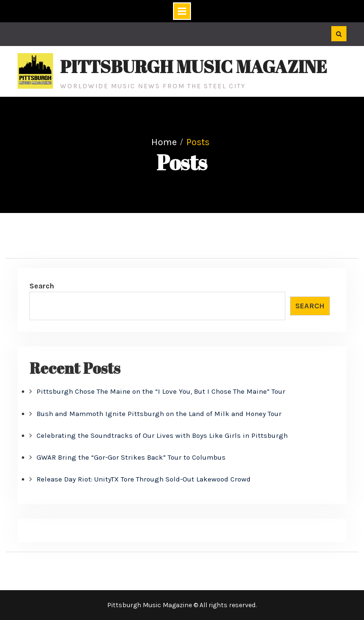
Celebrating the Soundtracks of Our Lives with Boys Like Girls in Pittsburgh (162, 435)
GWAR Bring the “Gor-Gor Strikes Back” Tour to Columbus (131, 457)
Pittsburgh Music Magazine (194, 66)
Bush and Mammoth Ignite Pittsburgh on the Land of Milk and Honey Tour (159, 414)
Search (42, 286)
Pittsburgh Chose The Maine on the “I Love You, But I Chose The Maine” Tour (161, 391)
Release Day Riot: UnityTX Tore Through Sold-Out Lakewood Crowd (144, 479)
